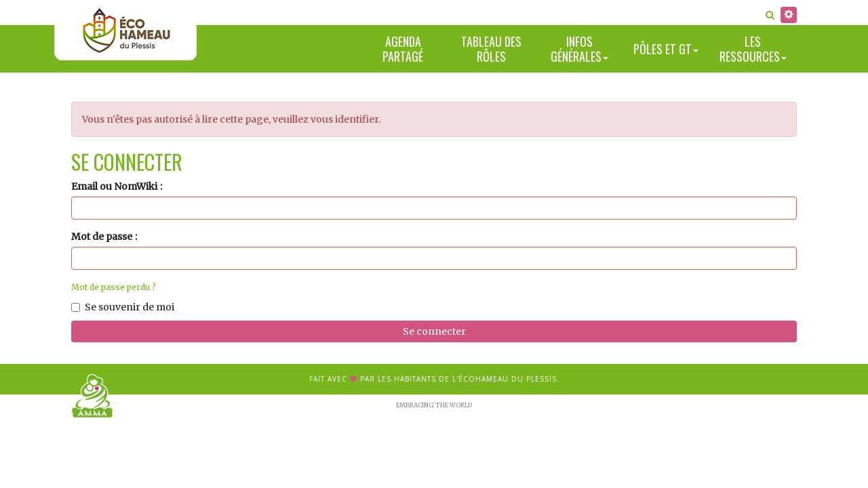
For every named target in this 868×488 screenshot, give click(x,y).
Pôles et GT (666, 49)
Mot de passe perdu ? (114, 287)
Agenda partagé (403, 49)
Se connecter (434, 331)
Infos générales (579, 49)
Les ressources (753, 49)
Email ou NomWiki (114, 186)
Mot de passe (102, 237)
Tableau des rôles (491, 49)
